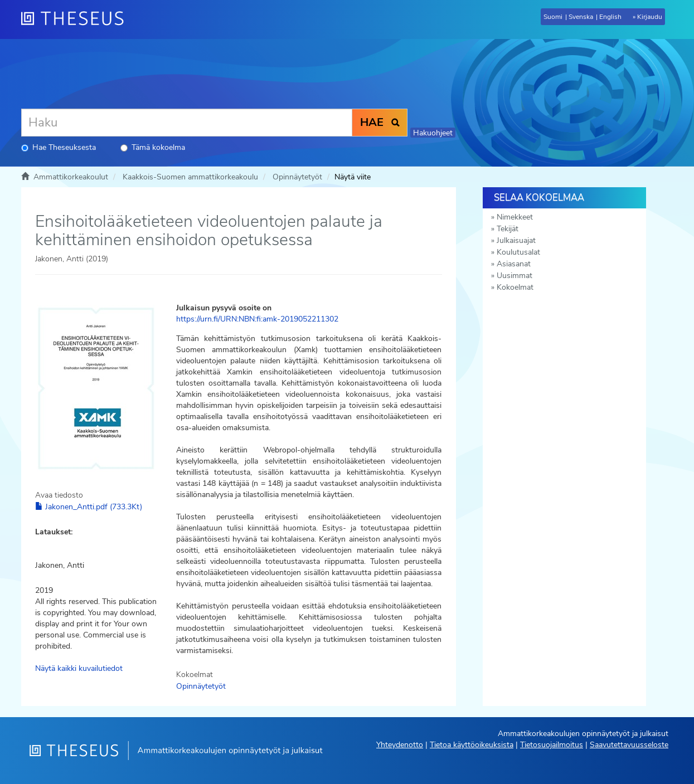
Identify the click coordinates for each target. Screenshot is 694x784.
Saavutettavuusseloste (629, 745)
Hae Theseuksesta (59, 147)
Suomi (553, 17)
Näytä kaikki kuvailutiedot (79, 668)
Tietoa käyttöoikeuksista (472, 745)
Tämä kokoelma (153, 147)
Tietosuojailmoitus (552, 745)
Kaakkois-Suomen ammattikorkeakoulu (190, 177)
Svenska (581, 17)
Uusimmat (515, 276)
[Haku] (187, 123)
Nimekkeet (515, 217)
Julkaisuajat (516, 240)
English (610, 17)
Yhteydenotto (400, 745)
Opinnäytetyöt (297, 177)
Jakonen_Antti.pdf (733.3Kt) (89, 507)
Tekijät (508, 229)
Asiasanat (514, 264)
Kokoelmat (515, 287)
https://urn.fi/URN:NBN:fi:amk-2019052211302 (257, 319)
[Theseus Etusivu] (77, 20)
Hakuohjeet (433, 133)
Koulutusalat (518, 252)
